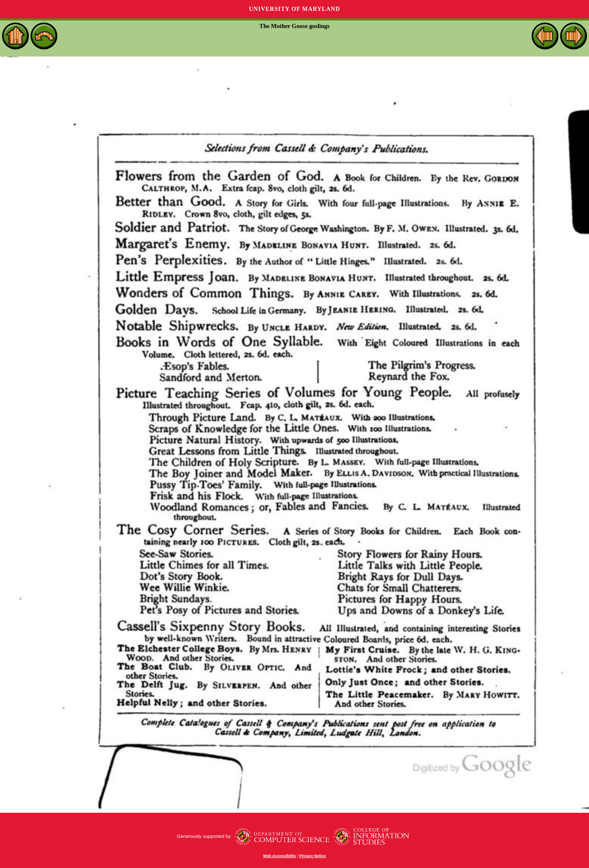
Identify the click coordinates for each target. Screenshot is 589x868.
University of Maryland (294, 9)
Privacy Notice (312, 856)
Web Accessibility (279, 856)
